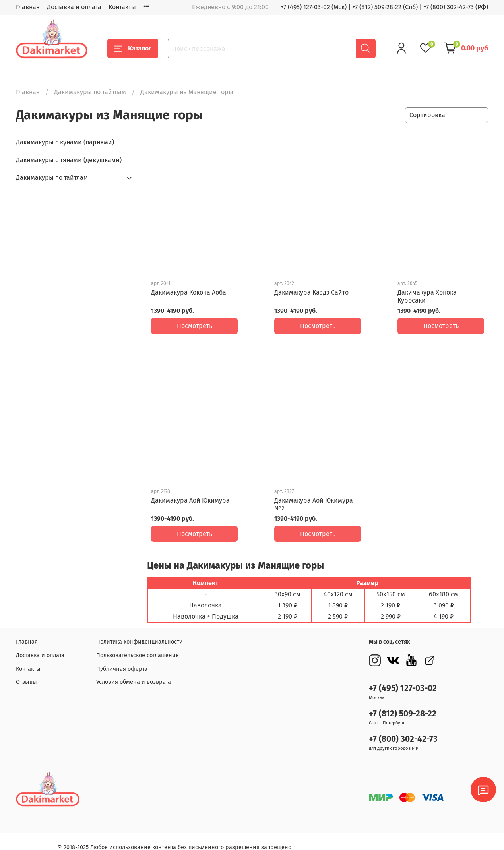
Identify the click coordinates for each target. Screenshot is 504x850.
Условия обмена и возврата (134, 670)
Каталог (133, 49)
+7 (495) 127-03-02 (403, 676)
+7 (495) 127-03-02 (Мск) (314, 7)
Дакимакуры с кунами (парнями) (65, 142)
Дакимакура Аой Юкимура (190, 494)
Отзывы (26, 670)
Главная (28, 7)
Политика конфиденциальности (140, 630)
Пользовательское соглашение (138, 643)
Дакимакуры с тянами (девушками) (69, 160)
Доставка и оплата (74, 7)
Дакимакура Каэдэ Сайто (311, 292)
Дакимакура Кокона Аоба (189, 292)
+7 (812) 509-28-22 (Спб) (385, 7)
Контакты (122, 7)
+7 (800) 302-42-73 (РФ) (456, 7)
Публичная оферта (122, 657)
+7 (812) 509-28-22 (403, 702)
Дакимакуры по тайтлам (90, 92)
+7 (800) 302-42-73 (403, 727)
